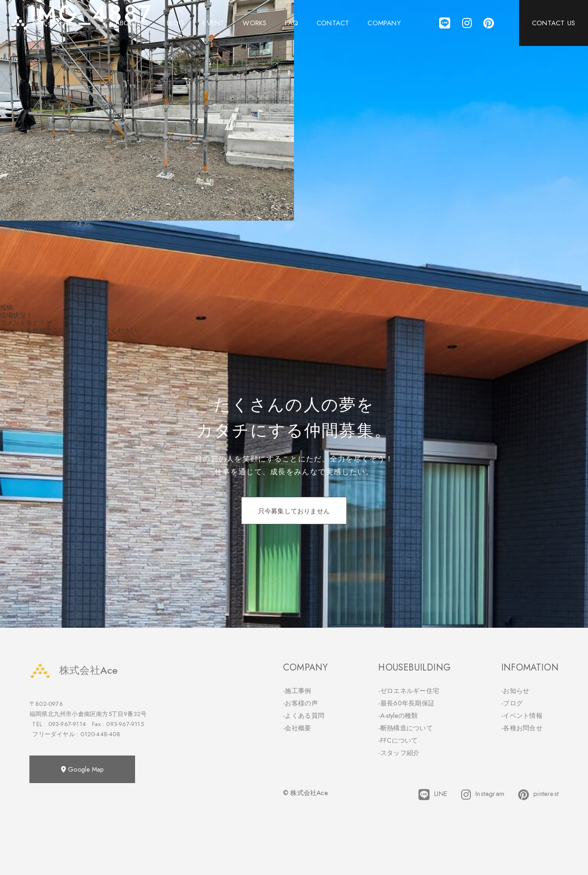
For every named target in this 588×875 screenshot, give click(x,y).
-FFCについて (398, 740)
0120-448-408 (100, 734)
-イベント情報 (522, 716)
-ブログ (512, 703)
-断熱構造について (405, 728)
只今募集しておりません (294, 511)
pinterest (538, 795)
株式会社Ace (73, 670)
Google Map (82, 769)
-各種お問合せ (522, 728)
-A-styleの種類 (398, 716)
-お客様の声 (300, 703)
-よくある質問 (304, 716)
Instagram (483, 795)
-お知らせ (515, 691)
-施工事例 (297, 691)
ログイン (85, 330)
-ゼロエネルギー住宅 (409, 691)
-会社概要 (297, 728)
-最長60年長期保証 (406, 703)
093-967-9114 (67, 724)
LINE (433, 795)
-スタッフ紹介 (399, 753)
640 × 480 (16, 231)
